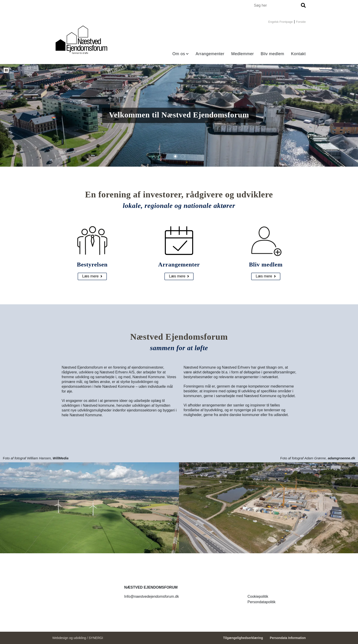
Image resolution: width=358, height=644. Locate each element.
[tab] (175, 156)
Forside (301, 22)
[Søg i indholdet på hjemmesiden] (277, 5)
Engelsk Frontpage (280, 22)
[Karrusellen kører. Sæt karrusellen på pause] (6, 70)
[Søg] (303, 5)
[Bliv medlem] (266, 276)
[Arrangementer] (179, 276)
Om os (179, 54)
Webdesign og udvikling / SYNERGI (78, 638)
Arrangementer (210, 54)
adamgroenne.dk (341, 458)
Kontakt (298, 54)
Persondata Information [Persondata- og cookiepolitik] (288, 638)
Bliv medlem (272, 54)
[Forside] (81, 40)
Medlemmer (243, 54)
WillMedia (61, 458)
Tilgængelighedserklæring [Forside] (243, 638)
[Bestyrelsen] (92, 276)
